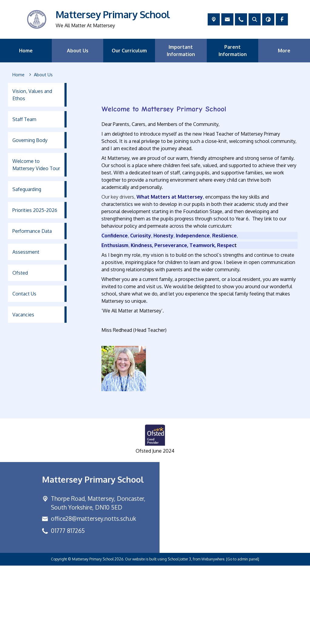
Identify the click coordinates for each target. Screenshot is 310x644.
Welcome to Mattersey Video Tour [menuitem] (36, 165)
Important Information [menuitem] (181, 51)
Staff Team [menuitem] (24, 119)
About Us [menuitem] (78, 51)
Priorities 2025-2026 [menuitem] (35, 210)
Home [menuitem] (26, 51)
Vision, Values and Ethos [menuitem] (32, 95)
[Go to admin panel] (243, 637)
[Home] (18, 75)
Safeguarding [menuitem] (27, 189)
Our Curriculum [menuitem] (129, 51)
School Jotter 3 (179, 637)
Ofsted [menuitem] (20, 273)
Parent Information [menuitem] (233, 51)
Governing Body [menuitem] (30, 140)
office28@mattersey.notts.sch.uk (93, 597)
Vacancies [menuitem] (23, 315)
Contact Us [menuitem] (24, 294)
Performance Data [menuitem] (32, 231)
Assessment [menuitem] (26, 252)
